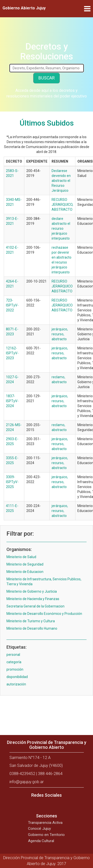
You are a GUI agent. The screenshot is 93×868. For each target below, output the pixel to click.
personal (13, 655)
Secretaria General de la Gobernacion (35, 606)
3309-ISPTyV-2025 (12, 482)
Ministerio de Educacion (25, 572)
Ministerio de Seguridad (25, 564)
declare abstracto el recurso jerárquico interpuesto (61, 228)
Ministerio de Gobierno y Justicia (32, 591)
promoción (15, 669)
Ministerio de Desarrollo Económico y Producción (44, 614)
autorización (16, 684)
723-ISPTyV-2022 (12, 305)
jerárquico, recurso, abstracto (60, 334)
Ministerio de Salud (21, 557)
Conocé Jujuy (39, 829)
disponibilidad (17, 677)
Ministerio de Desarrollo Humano (32, 628)
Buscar (46, 78)
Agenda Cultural (41, 841)
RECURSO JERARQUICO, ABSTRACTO (62, 205)
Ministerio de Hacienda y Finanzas (33, 599)
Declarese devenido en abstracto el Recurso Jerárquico (61, 181)
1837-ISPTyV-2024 (12, 401)
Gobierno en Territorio (46, 835)
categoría (14, 662)
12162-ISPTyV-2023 (12, 353)
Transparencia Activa (45, 823)
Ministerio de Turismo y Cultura (31, 621)
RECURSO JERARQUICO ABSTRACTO (62, 286)
